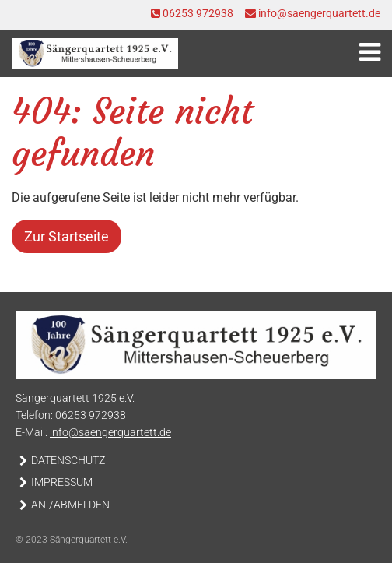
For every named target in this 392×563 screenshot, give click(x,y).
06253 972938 (192, 13)
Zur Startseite (66, 236)
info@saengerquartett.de (313, 13)
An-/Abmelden (70, 505)
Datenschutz (68, 461)
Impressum (62, 482)
